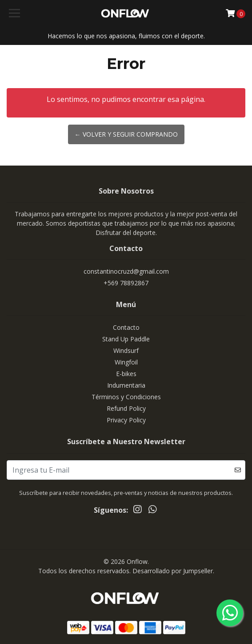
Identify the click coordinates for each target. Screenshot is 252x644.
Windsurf (126, 350)
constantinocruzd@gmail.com (126, 271)
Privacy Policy (126, 420)
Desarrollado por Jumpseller (173, 571)
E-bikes (126, 374)
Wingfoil (126, 362)
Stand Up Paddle (126, 339)
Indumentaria (126, 385)
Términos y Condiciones (126, 397)
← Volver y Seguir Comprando (126, 134)
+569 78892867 (126, 283)
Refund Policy (126, 408)
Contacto (126, 327)
